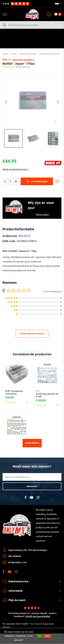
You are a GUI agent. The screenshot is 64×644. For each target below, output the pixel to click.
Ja (40, 636)
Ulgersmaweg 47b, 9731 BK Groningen (28, 550)
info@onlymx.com (17, 562)
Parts (14, 54)
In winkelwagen (37, 181)
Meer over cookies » (57, 636)
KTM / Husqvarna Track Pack (14, 392)
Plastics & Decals (28, 54)
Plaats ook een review (32, 334)
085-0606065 (15, 556)
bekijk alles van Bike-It (23, 60)
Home (5, 54)
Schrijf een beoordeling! (38, 616)
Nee (47, 636)
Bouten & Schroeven (49, 54)
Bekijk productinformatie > (16, 169)
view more (32, 443)
